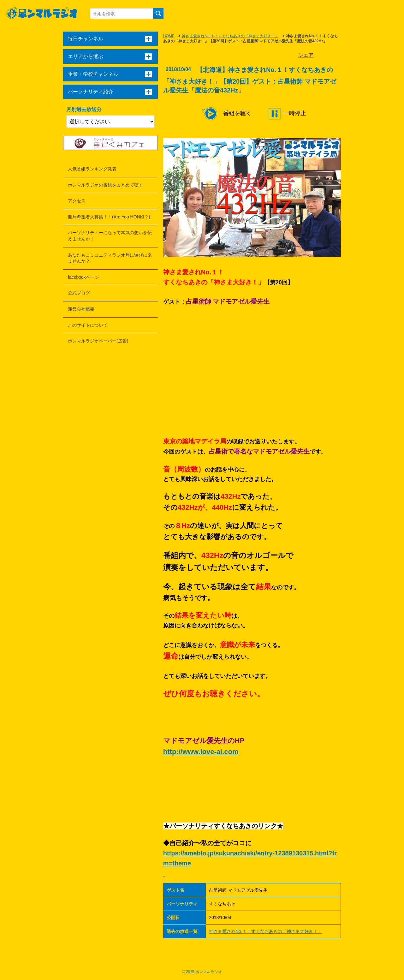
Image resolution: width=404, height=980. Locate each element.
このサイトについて (88, 325)
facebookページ (83, 277)
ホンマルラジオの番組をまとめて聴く (105, 185)
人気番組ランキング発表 (92, 169)
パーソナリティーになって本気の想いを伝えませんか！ (110, 236)
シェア (306, 55)
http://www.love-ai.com (201, 752)
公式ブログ (79, 293)
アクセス (77, 201)
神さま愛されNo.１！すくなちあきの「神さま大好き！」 (230, 36)
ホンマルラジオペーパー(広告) (98, 341)
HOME (169, 36)
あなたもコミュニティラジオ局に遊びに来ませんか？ (110, 258)
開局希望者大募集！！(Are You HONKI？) (109, 217)
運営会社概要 (81, 309)
